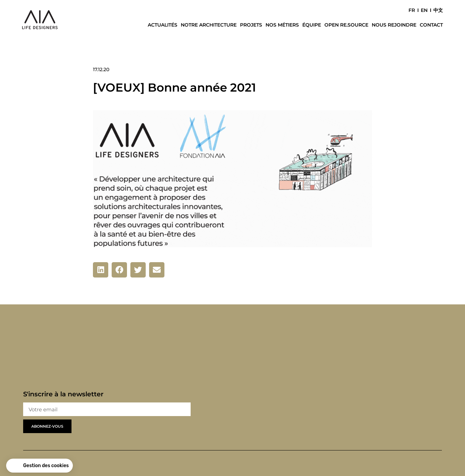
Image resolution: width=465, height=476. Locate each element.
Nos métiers (282, 25)
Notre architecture (209, 25)
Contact (431, 25)
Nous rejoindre (394, 25)
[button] (101, 270)
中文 (438, 10)
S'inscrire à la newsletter (63, 394)
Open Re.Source (346, 25)
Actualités (163, 25)
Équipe (312, 25)
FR (412, 10)
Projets (251, 25)
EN (424, 10)
